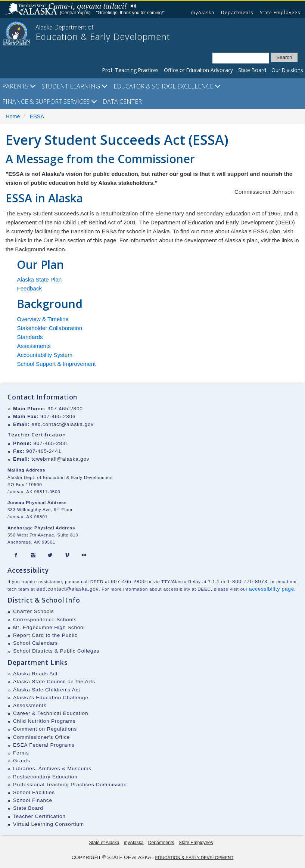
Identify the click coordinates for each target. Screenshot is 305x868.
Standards (30, 337)
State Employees (280, 13)
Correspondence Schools (45, 620)
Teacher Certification (39, 816)
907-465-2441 (44, 451)
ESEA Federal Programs (44, 745)
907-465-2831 (51, 443)
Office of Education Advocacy (198, 70)
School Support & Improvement (56, 364)
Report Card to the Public (45, 635)
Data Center (122, 102)
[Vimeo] (67, 556)
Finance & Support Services (50, 102)
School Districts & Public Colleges (56, 651)
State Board (252, 70)
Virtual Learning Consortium (49, 824)
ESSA (37, 116)
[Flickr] (84, 556)
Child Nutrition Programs (44, 721)
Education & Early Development (194, 857)
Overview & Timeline (43, 319)
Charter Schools (33, 611)
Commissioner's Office (41, 737)
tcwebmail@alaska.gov (60, 459)
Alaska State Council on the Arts (54, 682)
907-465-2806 (58, 416)
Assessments (34, 346)
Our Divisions (287, 70)
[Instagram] (33, 556)
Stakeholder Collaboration (49, 328)
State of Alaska (32, 10)
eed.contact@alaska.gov (63, 424)
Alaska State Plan (39, 279)
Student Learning (74, 86)
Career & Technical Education (51, 713)
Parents (19, 86)
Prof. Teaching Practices (130, 70)
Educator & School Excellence (167, 86)
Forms (21, 753)
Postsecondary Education (45, 777)
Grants (22, 761)
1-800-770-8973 (247, 581)
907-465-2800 (65, 409)
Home (13, 116)
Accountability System (45, 355)
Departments (237, 13)
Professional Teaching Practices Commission (70, 785)
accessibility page (272, 589)
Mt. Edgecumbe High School (49, 627)
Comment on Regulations (45, 729)
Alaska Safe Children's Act (47, 690)
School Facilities (34, 792)
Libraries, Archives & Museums (52, 769)
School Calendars (35, 643)
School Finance (33, 800)
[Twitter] (50, 556)
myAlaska (203, 13)
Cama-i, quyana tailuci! (88, 6)
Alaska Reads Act (35, 674)
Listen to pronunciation (132, 5)
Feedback (29, 288)
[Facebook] (16, 556)
